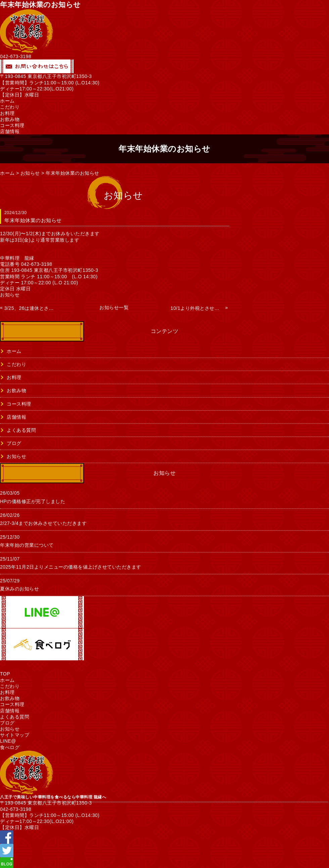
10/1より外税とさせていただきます (197, 308)
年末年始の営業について (27, 545)
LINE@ (8, 741)
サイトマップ (15, 735)
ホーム (7, 101)
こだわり (10, 107)
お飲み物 (10, 119)
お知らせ (30, 173)
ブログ (14, 443)
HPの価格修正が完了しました (33, 501)
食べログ (10, 747)
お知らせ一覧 (114, 307)
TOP (5, 674)
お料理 (7, 113)
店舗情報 (10, 131)
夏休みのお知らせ (19, 589)
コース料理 (12, 125)
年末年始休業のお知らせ (73, 173)
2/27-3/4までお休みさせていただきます (43, 523)
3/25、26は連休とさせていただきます (31, 308)
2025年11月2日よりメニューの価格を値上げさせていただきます (71, 567)
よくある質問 (21, 430)
